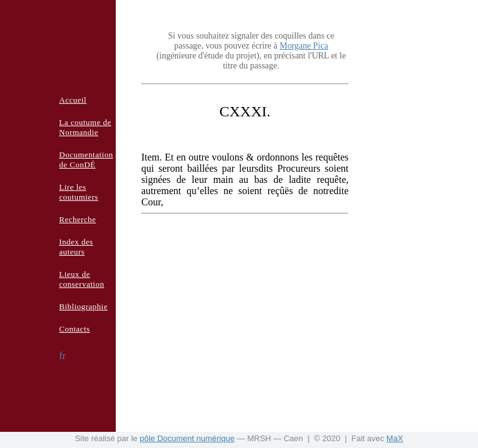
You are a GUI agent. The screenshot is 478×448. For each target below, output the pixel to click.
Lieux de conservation (82, 279)
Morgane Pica (304, 46)
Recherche (77, 219)
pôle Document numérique (187, 438)
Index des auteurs (76, 247)
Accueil (73, 100)
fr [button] (63, 356)
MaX (395, 438)
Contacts (75, 329)
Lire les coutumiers (79, 192)
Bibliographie (83, 306)
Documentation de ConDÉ (86, 160)
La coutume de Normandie (85, 127)
